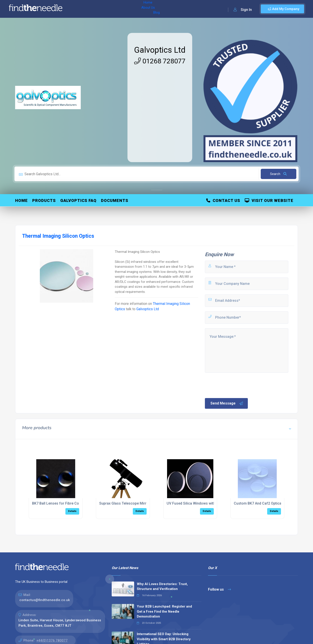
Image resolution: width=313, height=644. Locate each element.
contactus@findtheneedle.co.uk (45, 600)
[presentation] (238, 385)
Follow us (219, 589)
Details (72, 511)
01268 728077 (160, 61)
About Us (95, 9)
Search (278, 174)
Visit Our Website (269, 200)
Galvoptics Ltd (160, 50)
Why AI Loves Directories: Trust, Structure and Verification (162, 587)
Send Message (227, 403)
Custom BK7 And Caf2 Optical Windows (266, 503)
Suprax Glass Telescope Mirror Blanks (130, 503)
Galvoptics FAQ (78, 200)
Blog (111, 9)
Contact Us (223, 200)
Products (44, 200)
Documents (115, 200)
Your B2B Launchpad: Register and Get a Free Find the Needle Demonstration (164, 611)
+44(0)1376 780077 (52, 640)
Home (79, 9)
